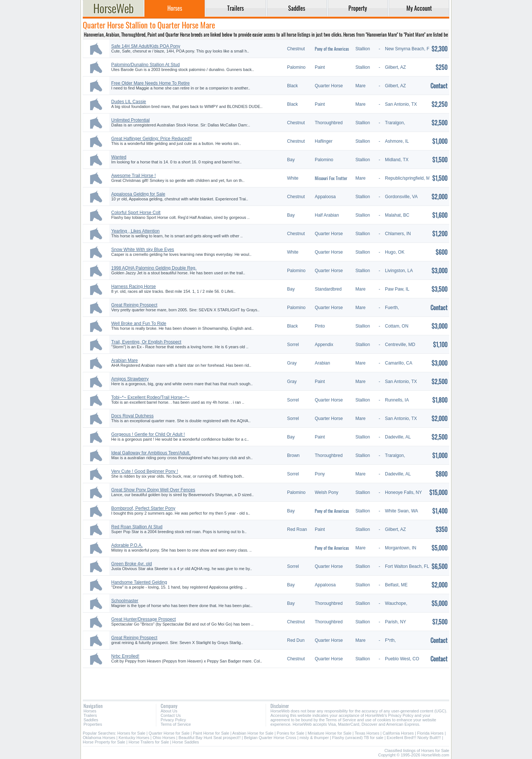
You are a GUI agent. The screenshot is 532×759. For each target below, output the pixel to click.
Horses (90, 711)
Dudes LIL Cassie (129, 102)
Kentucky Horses (134, 738)
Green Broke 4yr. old (132, 564)
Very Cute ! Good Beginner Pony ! (145, 471)
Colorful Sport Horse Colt (136, 213)
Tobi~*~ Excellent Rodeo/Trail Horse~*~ (150, 397)
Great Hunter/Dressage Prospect (144, 619)
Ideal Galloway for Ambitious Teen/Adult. (151, 453)
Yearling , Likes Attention (135, 231)
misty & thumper (314, 738)
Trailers (90, 715)
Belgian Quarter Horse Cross (270, 738)
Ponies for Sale (291, 733)
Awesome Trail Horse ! (134, 176)
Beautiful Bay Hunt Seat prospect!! (209, 738)
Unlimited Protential (130, 120)
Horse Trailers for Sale (149, 742)
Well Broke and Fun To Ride (139, 323)
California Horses (398, 733)
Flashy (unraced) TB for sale (358, 738)
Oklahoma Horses (99, 738)
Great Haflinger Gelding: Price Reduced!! (151, 139)
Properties (93, 724)
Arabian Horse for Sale (253, 733)
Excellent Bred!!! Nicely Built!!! (414, 738)
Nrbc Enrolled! (125, 656)
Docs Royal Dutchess (132, 416)
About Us (169, 711)
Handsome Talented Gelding (139, 582)
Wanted (119, 157)
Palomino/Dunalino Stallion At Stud (145, 65)
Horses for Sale (132, 733)
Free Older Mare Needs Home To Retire (151, 83)
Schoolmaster (125, 601)
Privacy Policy (173, 720)
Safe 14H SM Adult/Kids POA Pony (146, 46)
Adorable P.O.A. (127, 545)
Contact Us (171, 715)
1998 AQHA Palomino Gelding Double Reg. (154, 268)
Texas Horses (367, 733)
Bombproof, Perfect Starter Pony (143, 508)
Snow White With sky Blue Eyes (143, 250)
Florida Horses (430, 733)
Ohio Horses (164, 738)
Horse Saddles (185, 742)
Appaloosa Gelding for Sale (138, 194)
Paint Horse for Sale (211, 733)
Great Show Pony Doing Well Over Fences (153, 490)
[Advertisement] (266, 681)
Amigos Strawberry (130, 379)
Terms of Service (176, 724)
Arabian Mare (125, 360)
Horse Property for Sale (104, 742)
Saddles (91, 720)
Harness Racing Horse (134, 287)
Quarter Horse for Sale (169, 733)
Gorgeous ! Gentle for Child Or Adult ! (148, 434)
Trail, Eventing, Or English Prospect (146, 342)
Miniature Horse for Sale (330, 733)
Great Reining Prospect (134, 305)
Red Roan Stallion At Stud (137, 527)
